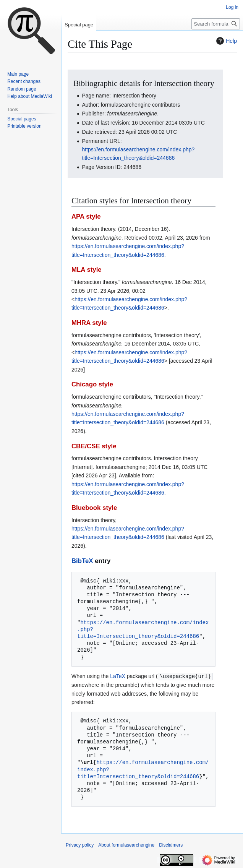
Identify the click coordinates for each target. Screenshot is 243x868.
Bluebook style (94, 508)
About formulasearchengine (126, 845)
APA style (86, 217)
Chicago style (92, 384)
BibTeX (82, 561)
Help (226, 41)
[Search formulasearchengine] (216, 24)
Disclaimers (171, 845)
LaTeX (118, 676)
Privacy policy (80, 845)
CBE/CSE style (94, 446)
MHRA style (89, 323)
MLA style (87, 270)
